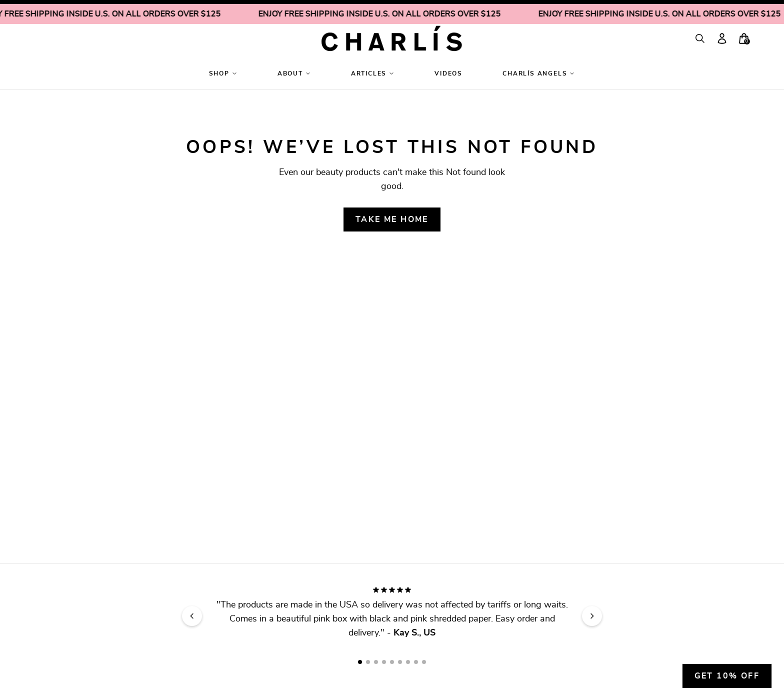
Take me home (392, 219)
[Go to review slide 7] (408, 662)
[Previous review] (192, 616)
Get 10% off (727, 676)
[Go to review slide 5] (392, 662)
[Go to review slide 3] (376, 662)
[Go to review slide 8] (416, 662)
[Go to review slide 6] (400, 662)
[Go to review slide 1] (360, 662)
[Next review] (592, 616)
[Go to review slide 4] (384, 662)
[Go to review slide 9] (424, 662)
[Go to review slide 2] (368, 662)
